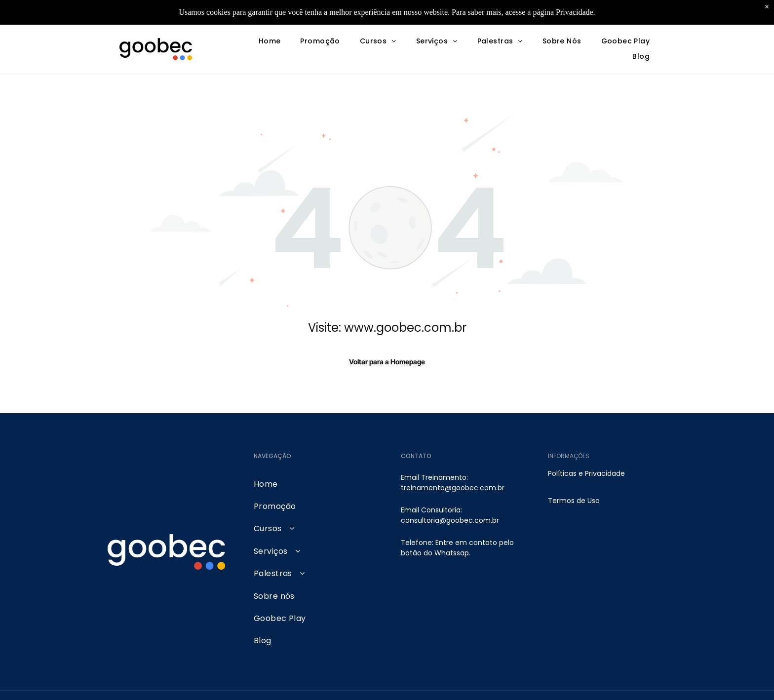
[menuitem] (270, 42)
